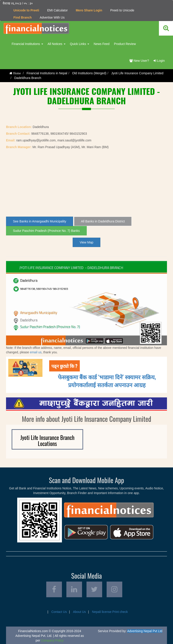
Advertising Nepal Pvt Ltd (145, 631)
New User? (139, 61)
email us (36, 352)
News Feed (102, 44)
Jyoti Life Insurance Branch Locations (47, 440)
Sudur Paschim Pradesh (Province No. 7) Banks (46, 231)
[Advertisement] (86, 183)
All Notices (57, 44)
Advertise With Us (52, 17)
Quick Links (80, 44)
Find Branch (23, 17)
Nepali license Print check (110, 612)
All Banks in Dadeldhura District (103, 221)
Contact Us (59, 612)
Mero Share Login (89, 10)
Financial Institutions (27, 44)
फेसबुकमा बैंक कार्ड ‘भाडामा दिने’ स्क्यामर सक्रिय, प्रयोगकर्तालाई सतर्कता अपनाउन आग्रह (107, 381)
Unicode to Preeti (26, 10)
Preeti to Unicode (122, 10)
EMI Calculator (57, 10)
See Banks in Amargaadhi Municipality (40, 221)
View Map (86, 242)
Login (159, 61)
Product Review (125, 44)
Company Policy (52, 640)
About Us (79, 612)
